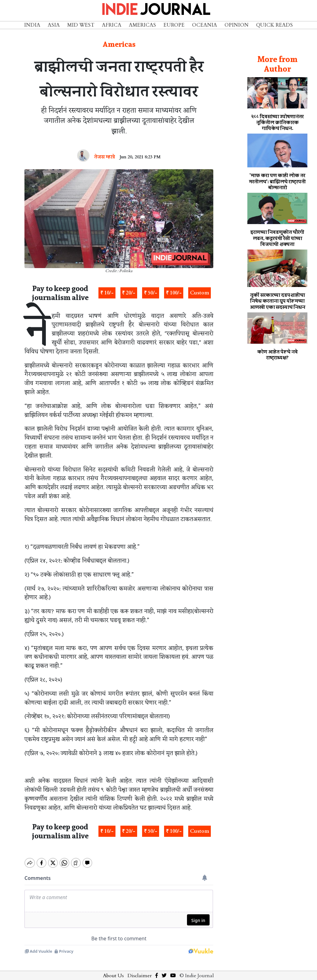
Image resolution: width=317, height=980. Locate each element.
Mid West (81, 25)
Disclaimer (140, 970)
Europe (174, 25)
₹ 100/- (174, 293)
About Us (113, 970)
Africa (112, 25)
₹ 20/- (129, 293)
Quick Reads (274, 25)
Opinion (237, 25)
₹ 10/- (107, 293)
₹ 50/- (151, 293)
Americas (142, 25)
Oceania (204, 25)
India (32, 25)
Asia (54, 25)
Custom (200, 293)
